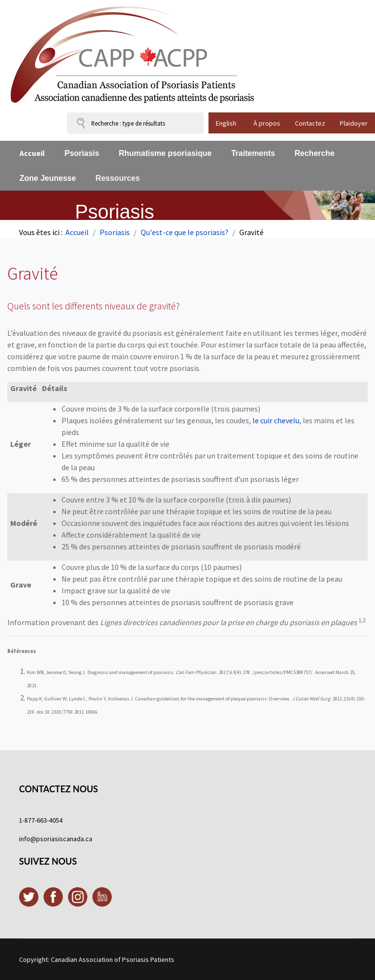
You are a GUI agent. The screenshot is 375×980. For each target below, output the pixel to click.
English (226, 123)
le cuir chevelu (276, 420)
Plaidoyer (354, 123)
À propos (267, 123)
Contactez (310, 123)
